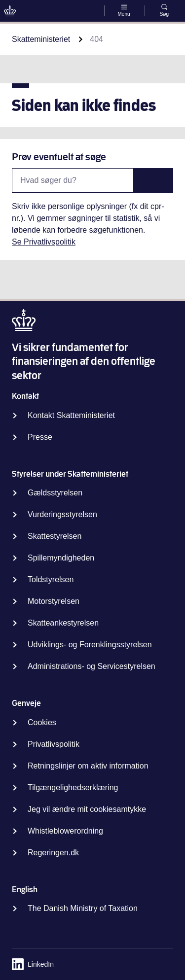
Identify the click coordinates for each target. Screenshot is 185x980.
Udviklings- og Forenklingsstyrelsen (90, 645)
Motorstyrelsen (54, 601)
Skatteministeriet (41, 39)
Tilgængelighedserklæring (73, 787)
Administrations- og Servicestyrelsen (92, 666)
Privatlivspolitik (54, 744)
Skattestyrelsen (55, 536)
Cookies (42, 722)
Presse (40, 437)
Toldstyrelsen (51, 579)
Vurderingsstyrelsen (62, 514)
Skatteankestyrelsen (63, 623)
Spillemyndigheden (61, 558)
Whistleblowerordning (65, 831)
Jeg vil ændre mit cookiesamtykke (87, 809)
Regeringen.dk (53, 853)
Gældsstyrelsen (55, 493)
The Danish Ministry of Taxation (83, 908)
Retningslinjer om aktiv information (88, 766)
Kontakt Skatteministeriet (71, 415)
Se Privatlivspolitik (44, 242)
